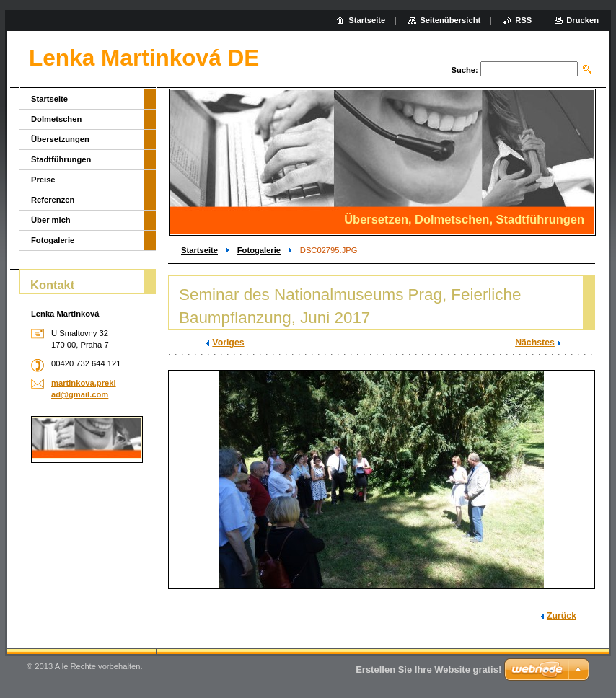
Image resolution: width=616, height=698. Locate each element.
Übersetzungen (60, 139)
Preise (43, 180)
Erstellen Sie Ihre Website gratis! (428, 670)
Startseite (199, 250)
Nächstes (535, 343)
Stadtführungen (61, 159)
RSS (523, 20)
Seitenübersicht (450, 20)
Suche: (464, 70)
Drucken (582, 20)
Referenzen (53, 200)
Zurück (562, 616)
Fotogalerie (259, 250)
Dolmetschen (56, 119)
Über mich (51, 220)
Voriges (228, 343)
